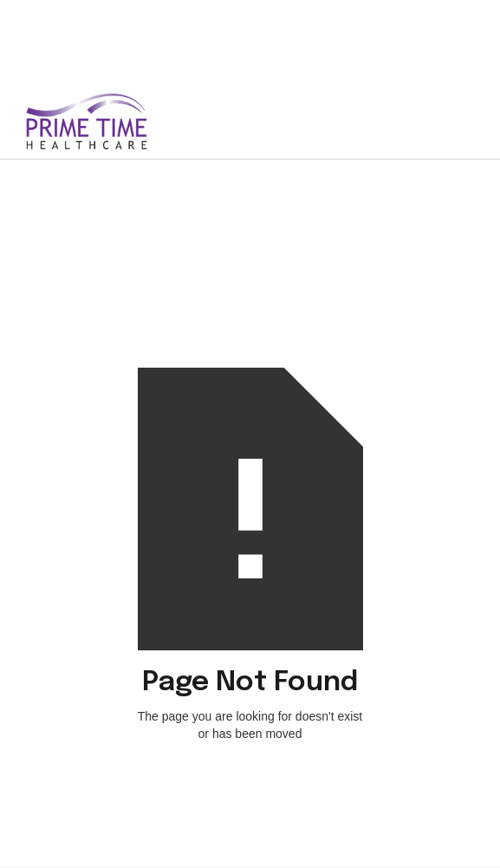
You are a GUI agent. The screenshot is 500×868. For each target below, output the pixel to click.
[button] (455, 121)
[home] (110, 121)
